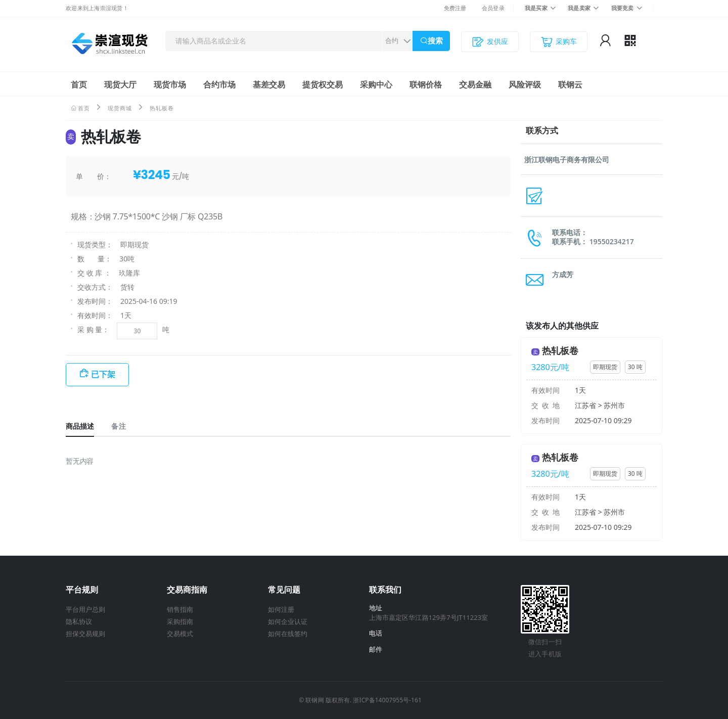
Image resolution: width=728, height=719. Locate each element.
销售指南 (180, 609)
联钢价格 (426, 84)
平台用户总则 (85, 609)
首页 (79, 84)
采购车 (559, 42)
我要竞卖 (623, 8)
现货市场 (170, 84)
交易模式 (180, 634)
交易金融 (475, 84)
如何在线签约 (288, 634)
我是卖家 (579, 8)
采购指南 (180, 621)
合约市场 (219, 84)
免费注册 (455, 8)
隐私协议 (79, 621)
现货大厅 (120, 84)
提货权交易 (323, 84)
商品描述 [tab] (80, 426)
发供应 (490, 42)
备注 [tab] (118, 426)
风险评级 (525, 84)
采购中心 (376, 84)
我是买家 (536, 8)
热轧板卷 (560, 350)
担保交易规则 (85, 634)
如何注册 (281, 609)
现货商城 (120, 108)
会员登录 (493, 8)
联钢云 (570, 84)
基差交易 (269, 84)
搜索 (435, 41)
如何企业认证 (288, 621)
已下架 (103, 374)
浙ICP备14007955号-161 (387, 700)
